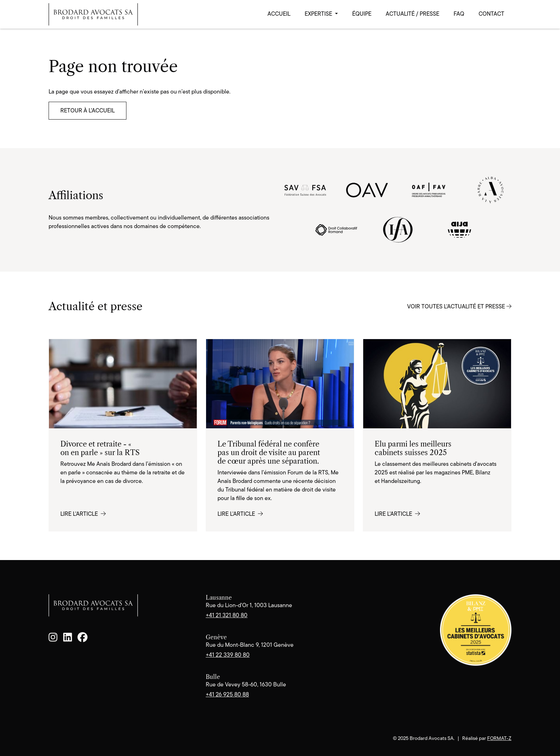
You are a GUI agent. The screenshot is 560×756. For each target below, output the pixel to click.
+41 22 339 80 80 (228, 655)
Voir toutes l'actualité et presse (459, 306)
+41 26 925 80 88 (227, 694)
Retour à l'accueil (87, 110)
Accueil (279, 14)
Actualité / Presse (412, 14)
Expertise (319, 14)
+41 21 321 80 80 (227, 615)
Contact (491, 14)
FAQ (459, 14)
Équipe (362, 14)
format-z (499, 738)
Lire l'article (83, 514)
